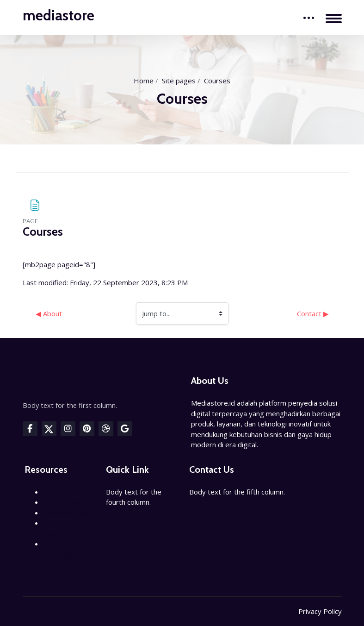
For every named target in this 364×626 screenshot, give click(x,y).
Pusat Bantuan (66, 513)
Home (144, 81)
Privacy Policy (320, 611)
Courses (217, 81)
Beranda (56, 492)
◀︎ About (49, 313)
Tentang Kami (65, 502)
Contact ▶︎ (313, 313)
